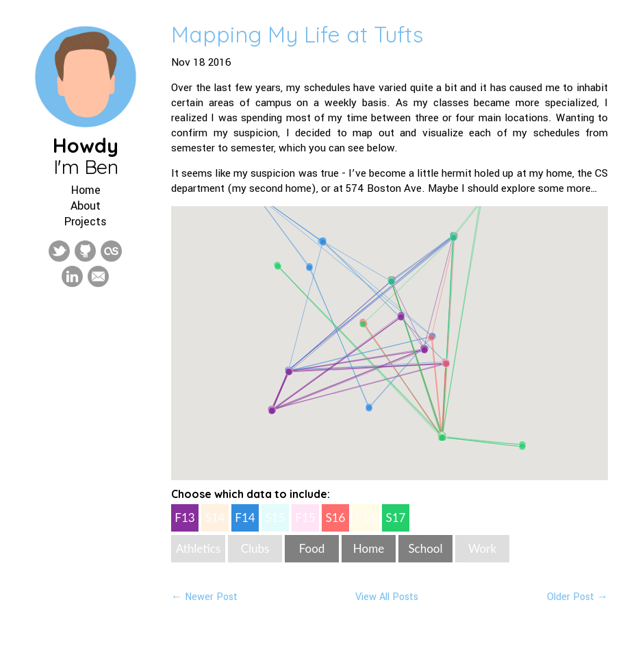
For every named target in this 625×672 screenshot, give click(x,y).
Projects (86, 222)
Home (86, 190)
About (86, 206)
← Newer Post (204, 597)
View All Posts (387, 597)
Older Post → (577, 597)
